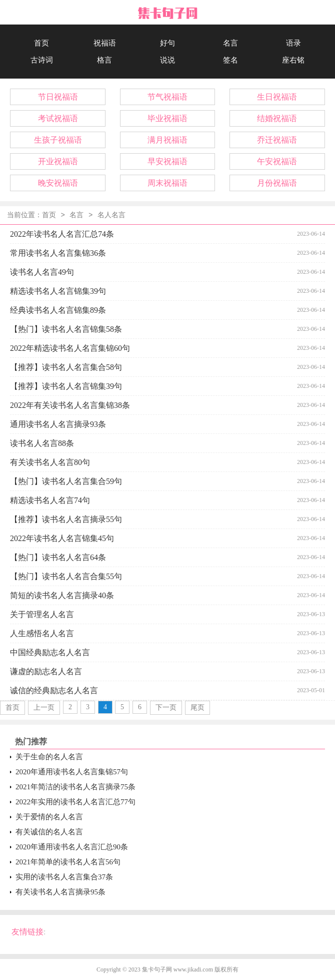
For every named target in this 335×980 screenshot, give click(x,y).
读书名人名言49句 (42, 272)
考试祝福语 (58, 118)
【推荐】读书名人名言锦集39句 (66, 386)
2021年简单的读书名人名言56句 (68, 862)
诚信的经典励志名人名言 (54, 690)
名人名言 (111, 215)
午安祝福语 (277, 161)
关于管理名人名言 (42, 614)
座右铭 (293, 60)
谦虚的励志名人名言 (46, 671)
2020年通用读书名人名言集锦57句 (72, 772)
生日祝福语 (277, 97)
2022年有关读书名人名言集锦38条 (70, 405)
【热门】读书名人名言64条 (58, 557)
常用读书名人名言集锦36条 (58, 253)
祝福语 (105, 43)
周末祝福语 (167, 183)
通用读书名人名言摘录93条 (58, 424)
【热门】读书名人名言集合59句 (66, 481)
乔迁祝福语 (277, 140)
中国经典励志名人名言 (50, 652)
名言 (230, 43)
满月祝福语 (167, 140)
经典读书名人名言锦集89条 (58, 310)
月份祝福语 (277, 183)
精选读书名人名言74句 (50, 500)
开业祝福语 (58, 161)
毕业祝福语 (167, 118)
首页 (41, 43)
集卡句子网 (157, 969)
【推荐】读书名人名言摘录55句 (66, 519)
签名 (230, 60)
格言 (104, 60)
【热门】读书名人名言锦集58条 (66, 329)
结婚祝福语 (277, 118)
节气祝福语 (167, 97)
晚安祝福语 (58, 183)
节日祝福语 (58, 97)
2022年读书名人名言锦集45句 (62, 538)
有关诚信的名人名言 (49, 832)
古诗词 (42, 60)
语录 (293, 43)
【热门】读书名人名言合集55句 (66, 576)
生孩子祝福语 (58, 140)
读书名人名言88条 (42, 443)
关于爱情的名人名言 (49, 817)
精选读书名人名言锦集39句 (58, 291)
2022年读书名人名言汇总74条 (62, 234)
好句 (167, 43)
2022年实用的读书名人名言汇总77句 (75, 802)
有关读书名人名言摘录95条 (60, 892)
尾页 (197, 707)
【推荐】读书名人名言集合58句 (66, 367)
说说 (167, 60)
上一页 (44, 707)
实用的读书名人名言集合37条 (64, 877)
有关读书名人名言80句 (50, 462)
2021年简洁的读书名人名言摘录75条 (75, 787)
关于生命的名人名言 (49, 757)
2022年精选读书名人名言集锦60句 (70, 348)
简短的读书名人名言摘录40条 (62, 595)
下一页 (166, 707)
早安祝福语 (167, 161)
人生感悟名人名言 (42, 633)
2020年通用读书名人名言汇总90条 (72, 847)
